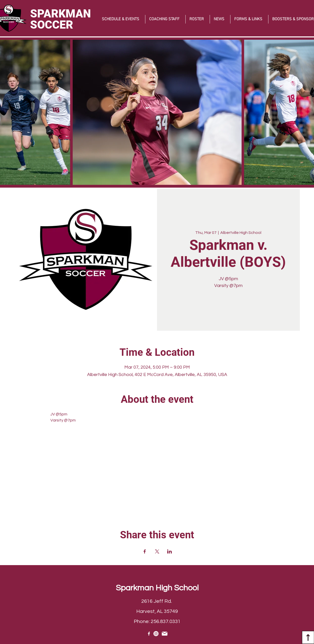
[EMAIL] (164, 634)
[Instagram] (156, 634)
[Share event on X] (157, 551)
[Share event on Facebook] (145, 551)
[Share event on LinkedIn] (170, 551)
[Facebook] (149, 634)
